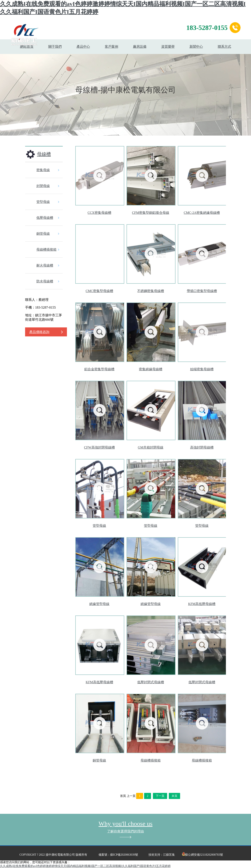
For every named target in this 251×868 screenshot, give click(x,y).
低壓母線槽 (45, 218)
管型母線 (43, 202)
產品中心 (83, 47)
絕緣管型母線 (99, 604)
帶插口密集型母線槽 (202, 291)
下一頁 (160, 796)
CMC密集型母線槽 (99, 291)
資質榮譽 (168, 47)
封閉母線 (43, 186)
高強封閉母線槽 (202, 447)
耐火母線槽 (45, 265)
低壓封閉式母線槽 (151, 682)
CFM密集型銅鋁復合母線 (151, 213)
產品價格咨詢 (39, 332)
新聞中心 (196, 47)
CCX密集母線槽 (99, 213)
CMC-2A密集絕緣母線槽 (202, 213)
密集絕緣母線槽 (151, 369)
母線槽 (44, 154)
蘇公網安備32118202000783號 (202, 855)
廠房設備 (140, 47)
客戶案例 (111, 47)
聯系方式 (224, 47)
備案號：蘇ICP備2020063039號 (118, 855)
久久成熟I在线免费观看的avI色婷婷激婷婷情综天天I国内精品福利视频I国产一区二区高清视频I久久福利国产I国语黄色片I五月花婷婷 (85, 866)
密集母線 (43, 170)
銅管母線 (43, 234)
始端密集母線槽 (202, 369)
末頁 (174, 796)
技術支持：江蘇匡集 (162, 855)
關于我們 (55, 47)
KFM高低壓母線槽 (202, 604)
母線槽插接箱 (46, 249)
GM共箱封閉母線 (151, 447)
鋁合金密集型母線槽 (99, 369)
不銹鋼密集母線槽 (151, 291)
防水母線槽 (45, 281)
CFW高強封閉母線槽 (99, 447)
